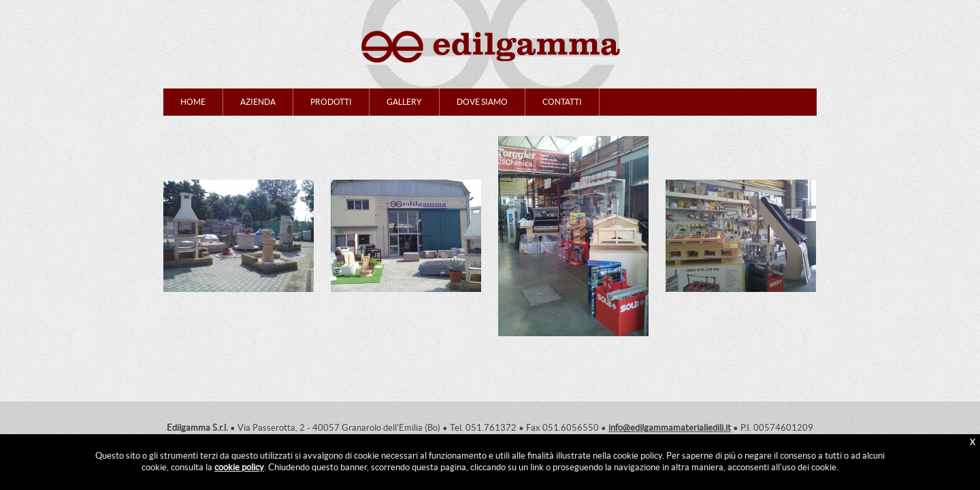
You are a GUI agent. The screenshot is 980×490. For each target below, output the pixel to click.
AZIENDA (258, 102)
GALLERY (404, 102)
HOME (193, 102)
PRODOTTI (331, 102)
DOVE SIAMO (482, 102)
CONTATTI (562, 102)
